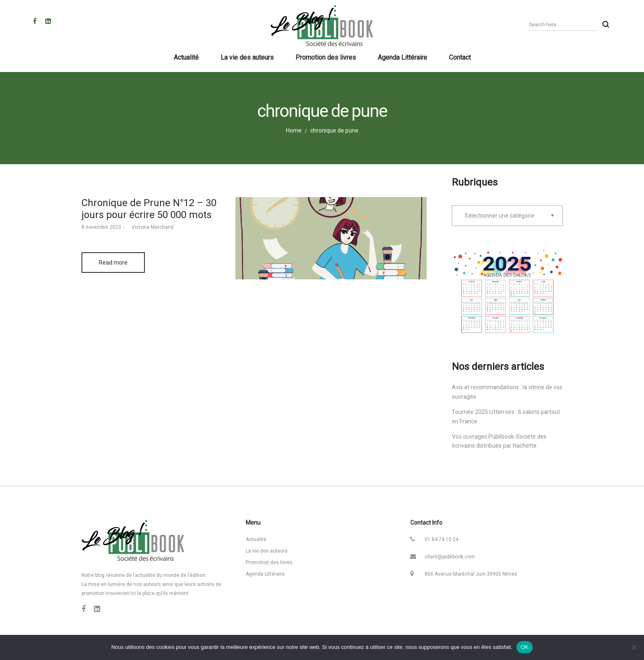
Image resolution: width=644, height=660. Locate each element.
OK (524, 647)
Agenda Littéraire (265, 574)
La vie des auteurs (267, 551)
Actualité (256, 539)
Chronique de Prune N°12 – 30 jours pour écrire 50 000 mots (149, 209)
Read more (113, 263)
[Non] (634, 647)
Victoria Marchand (150, 227)
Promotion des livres (269, 562)
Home (294, 130)
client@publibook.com (450, 557)
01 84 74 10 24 (442, 539)
